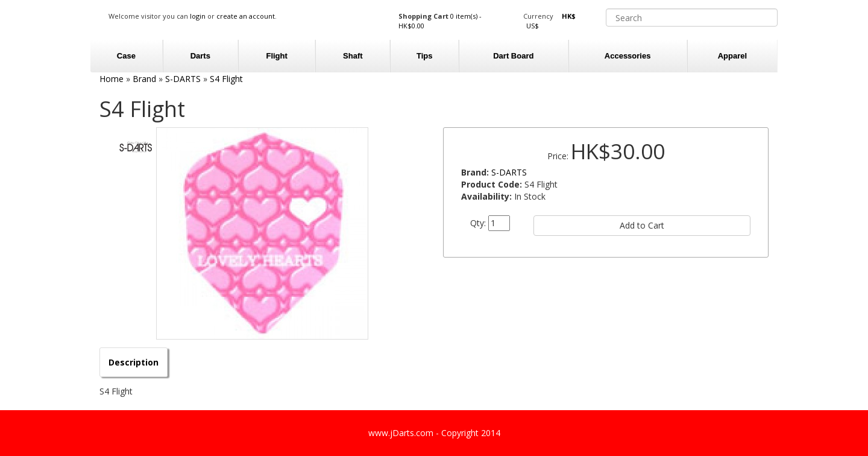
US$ (533, 26)
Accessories (628, 56)
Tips (425, 56)
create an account (246, 16)
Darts (200, 56)
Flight (276, 56)
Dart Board (513, 56)
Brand (144, 79)
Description (134, 362)
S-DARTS (183, 79)
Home (112, 79)
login (198, 16)
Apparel (732, 56)
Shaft (353, 56)
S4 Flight (226, 79)
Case (126, 56)
